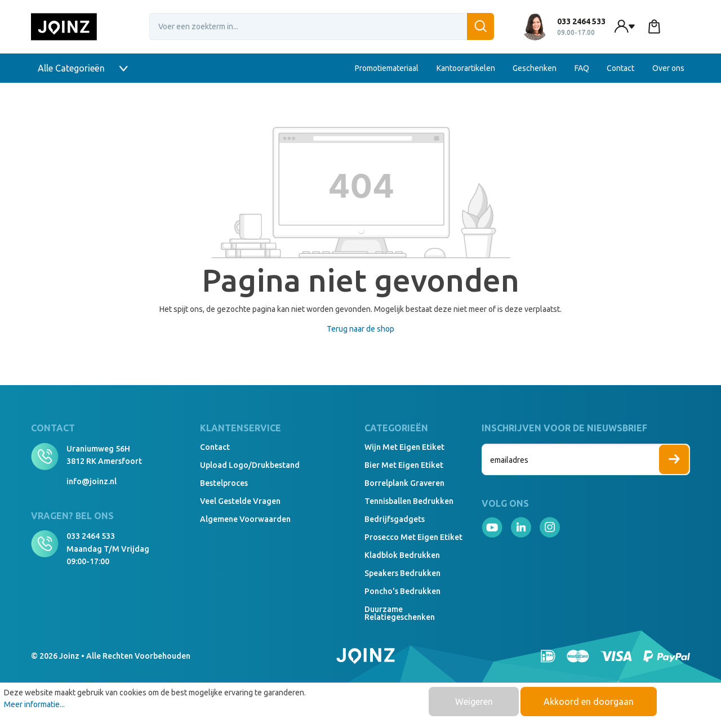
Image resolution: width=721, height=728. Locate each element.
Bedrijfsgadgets (395, 519)
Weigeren (474, 702)
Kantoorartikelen (466, 68)
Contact (620, 68)
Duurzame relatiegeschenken (400, 613)
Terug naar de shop (360, 329)
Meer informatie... (34, 704)
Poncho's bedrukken (402, 591)
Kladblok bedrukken (402, 555)
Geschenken (535, 68)
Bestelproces (224, 483)
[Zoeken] (480, 26)
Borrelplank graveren (404, 483)
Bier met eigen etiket (404, 465)
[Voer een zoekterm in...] (322, 26)
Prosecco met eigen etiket (413, 537)
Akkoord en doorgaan (589, 702)
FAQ (582, 68)
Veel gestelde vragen (240, 501)
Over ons (668, 68)
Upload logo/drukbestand (250, 465)
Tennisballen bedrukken (409, 501)
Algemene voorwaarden (245, 519)
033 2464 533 (91, 536)
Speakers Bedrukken (402, 573)
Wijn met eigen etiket (404, 447)
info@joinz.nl (92, 481)
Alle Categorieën (83, 68)
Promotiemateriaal (387, 68)
